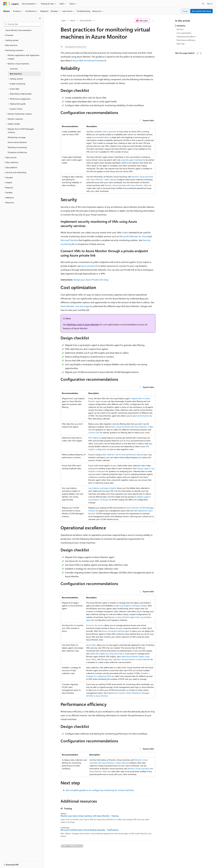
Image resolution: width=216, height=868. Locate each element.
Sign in (210, 4)
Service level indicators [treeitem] (17, 142)
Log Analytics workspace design (133, 606)
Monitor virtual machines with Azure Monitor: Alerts (127, 185)
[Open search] (203, 4)
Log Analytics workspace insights (102, 488)
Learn (64, 20)
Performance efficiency (186, 40)
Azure (73, 20)
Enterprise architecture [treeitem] (17, 152)
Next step (181, 44)
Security (180, 29)
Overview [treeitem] (14, 69)
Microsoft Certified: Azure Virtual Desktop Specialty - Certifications (90, 830)
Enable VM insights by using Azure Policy (107, 654)
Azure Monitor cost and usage (75, 306)
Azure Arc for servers (95, 625)
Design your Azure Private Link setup (91, 280)
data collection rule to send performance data (122, 454)
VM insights (93, 438)
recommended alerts (100, 137)
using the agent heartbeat (132, 160)
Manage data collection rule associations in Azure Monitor (125, 659)
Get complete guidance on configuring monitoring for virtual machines (100, 790)
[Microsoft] (5, 4)
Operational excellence (186, 37)
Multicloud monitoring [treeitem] (17, 147)
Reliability (181, 26)
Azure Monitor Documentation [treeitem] (19, 30)
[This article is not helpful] (201, 53)
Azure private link (89, 266)
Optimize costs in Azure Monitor (83, 324)
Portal (185, 11)
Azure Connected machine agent (116, 631)
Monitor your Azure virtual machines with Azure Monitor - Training (90, 816)
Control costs (94, 432)
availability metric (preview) (105, 132)
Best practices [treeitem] (16, 74)
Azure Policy (91, 645)
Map (128, 441)
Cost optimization (184, 33)
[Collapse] (40, 18)
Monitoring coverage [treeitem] (17, 137)
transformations (143, 416)
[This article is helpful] (197, 53)
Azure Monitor (86, 20)
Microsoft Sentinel (69, 240)
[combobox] (22, 24)
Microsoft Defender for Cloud (133, 236)
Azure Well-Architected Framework (90, 60)
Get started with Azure (202, 11)
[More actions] (153, 21)
